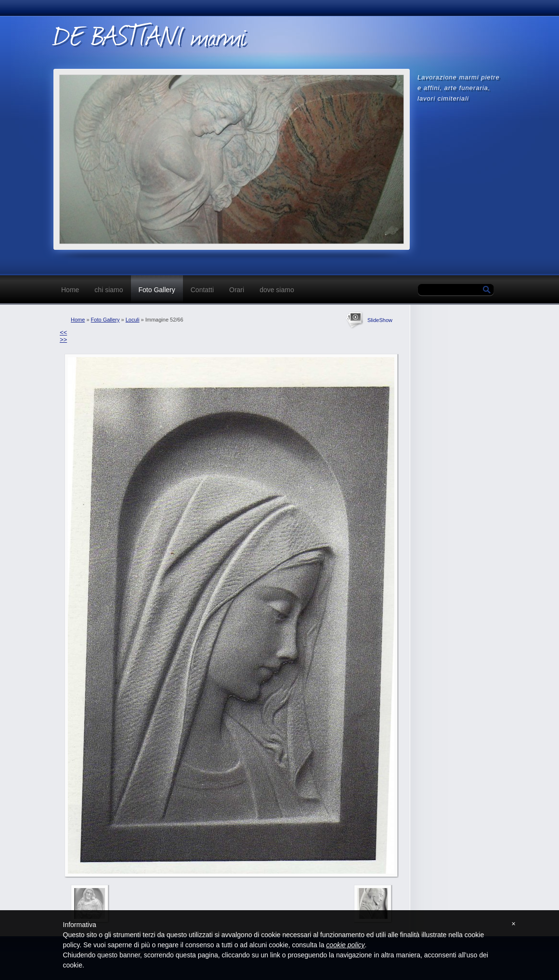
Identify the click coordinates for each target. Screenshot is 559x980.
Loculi (133, 320)
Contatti (202, 290)
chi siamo (109, 290)
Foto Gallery (157, 290)
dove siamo (277, 290)
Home (70, 290)
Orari (237, 290)
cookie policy (345, 945)
